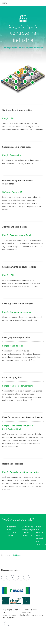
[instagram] (21, 578)
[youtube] (10, 578)
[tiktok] (27, 578)
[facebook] (4, 578)
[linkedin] (15, 578)
